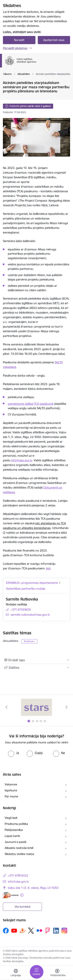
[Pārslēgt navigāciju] (37, 972)
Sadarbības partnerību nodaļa (26, 589)
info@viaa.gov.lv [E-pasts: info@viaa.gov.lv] (18, 882)
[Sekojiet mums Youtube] (14, 930)
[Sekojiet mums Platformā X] (31, 931)
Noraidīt (19, 40)
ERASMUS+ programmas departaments (32, 583)
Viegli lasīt (11, 818)
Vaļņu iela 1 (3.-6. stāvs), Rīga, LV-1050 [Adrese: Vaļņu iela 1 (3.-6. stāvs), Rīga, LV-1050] (33, 888)
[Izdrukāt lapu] (36, 660)
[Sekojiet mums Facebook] (6, 931)
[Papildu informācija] (22, 895)
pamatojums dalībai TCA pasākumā (31, 404)
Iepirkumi (11, 790)
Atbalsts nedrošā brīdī (19, 848)
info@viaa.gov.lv (22, 460)
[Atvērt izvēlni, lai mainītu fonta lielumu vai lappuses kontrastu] (57, 973)
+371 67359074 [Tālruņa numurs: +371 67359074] (21, 610)
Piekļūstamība (14, 830)
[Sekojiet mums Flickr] (39, 930)
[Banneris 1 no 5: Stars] (37, 707)
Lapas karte (12, 836)
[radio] (13, 753)
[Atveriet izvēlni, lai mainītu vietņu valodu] (16, 973)
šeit (48, 568)
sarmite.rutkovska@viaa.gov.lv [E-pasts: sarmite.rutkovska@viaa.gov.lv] (30, 615)
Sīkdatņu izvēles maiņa (19, 854)
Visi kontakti (22, 907)
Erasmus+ (29, 641)
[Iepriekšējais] (6, 707)
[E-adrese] (11, 895)
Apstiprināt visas (54, 40)
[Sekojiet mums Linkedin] (56, 931)
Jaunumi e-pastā (15, 842)
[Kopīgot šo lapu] (36, 668)
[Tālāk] (67, 707)
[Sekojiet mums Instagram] (64, 931)
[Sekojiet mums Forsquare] (48, 931)
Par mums (11, 796)
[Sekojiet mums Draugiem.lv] (23, 931)
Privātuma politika (16, 824)
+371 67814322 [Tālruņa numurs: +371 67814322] (18, 876)
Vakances (11, 784)
